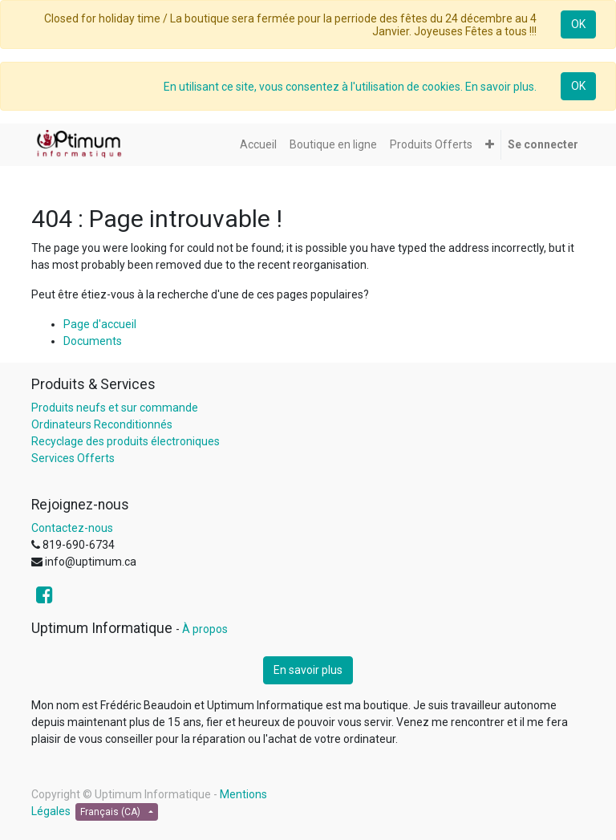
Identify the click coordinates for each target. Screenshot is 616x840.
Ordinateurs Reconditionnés (102, 424)
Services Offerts (73, 458)
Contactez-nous (72, 528)
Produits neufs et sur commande (115, 408)
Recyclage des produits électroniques (126, 441)
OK (578, 24)
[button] (490, 145)
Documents (93, 341)
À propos (205, 629)
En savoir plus (308, 670)
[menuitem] (258, 145)
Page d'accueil (100, 324)
